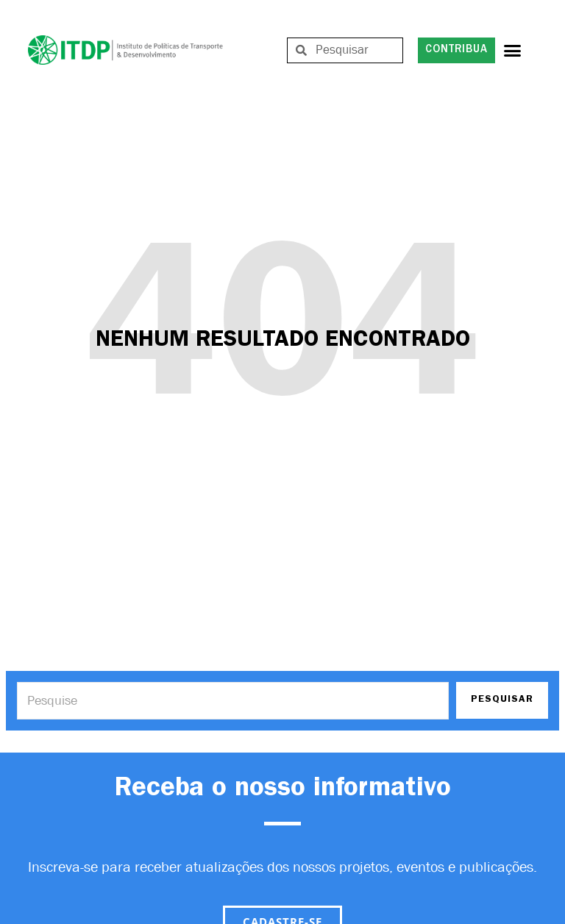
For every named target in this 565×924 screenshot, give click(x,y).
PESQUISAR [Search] (502, 700)
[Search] (233, 701)
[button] (513, 50)
